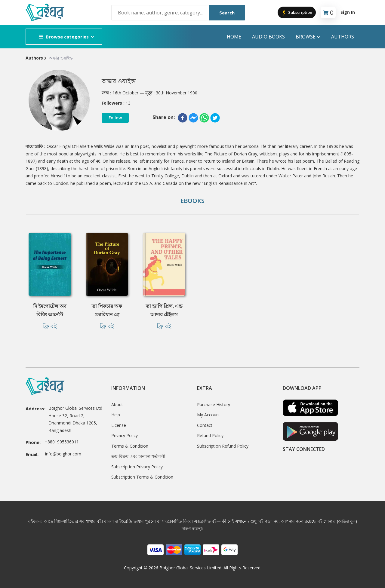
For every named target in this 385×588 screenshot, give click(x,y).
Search (227, 13)
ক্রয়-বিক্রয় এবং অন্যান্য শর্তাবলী (138, 456)
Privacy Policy (125, 435)
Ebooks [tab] (192, 201)
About (117, 404)
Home (234, 37)
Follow (115, 118)
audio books (268, 37)
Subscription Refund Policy (223, 446)
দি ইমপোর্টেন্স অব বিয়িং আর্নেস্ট (50, 310)
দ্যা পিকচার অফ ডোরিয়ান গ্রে (107, 310)
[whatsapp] (204, 118)
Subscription (297, 13)
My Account (209, 415)
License (119, 425)
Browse (308, 37)
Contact (205, 425)
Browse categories (64, 37)
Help (116, 415)
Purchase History (214, 404)
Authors (343, 37)
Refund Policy (210, 435)
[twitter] (215, 118)
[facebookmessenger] (193, 118)
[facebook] (183, 118)
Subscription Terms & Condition (142, 477)
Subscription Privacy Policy (137, 467)
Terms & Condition (130, 446)
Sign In (348, 12)
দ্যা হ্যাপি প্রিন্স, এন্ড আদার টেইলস (164, 310)
